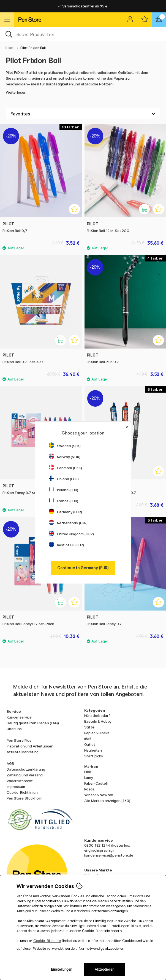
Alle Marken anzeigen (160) (107, 801)
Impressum (16, 787)
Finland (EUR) (64, 479)
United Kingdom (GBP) (71, 534)
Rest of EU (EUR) (66, 545)
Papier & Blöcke (97, 733)
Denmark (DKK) (65, 468)
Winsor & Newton (99, 795)
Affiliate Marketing (23, 752)
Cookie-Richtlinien (22, 792)
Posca (89, 789)
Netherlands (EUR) (68, 523)
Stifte (89, 727)
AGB (10, 763)
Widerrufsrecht (20, 781)
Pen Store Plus (19, 740)
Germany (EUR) (65, 512)
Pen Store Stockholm (25, 798)
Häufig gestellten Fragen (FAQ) (33, 723)
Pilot (88, 772)
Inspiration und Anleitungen (30, 746)
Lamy (89, 777)
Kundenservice (19, 717)
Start (9, 48)
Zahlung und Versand (25, 775)
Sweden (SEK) (65, 446)
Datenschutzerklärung (26, 769)
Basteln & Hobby (98, 721)
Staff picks (94, 756)
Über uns (14, 729)
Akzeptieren (104, 969)
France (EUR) (63, 501)
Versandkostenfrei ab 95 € (83, 6)
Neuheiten (93, 750)
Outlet (90, 744)
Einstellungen (62, 969)
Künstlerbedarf (97, 716)
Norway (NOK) (65, 457)
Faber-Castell (96, 783)
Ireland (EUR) (63, 490)
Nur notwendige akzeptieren (101, 948)
